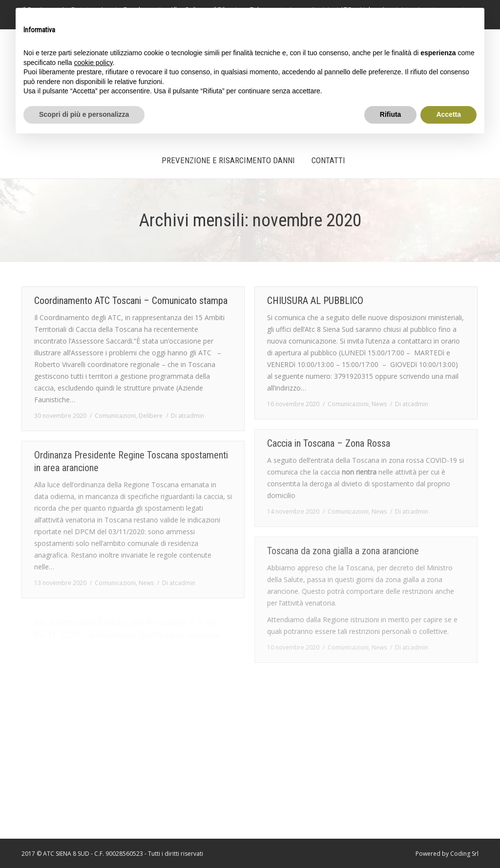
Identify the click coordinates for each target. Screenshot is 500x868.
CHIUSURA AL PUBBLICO (315, 301)
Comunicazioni (115, 416)
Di (187, 416)
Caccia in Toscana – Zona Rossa (329, 443)
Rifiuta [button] (391, 114)
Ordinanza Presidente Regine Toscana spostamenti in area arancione (131, 461)
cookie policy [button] (94, 63)
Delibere (151, 416)
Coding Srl (464, 854)
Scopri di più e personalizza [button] (84, 114)
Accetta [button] (448, 114)
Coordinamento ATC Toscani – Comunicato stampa (131, 301)
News (379, 404)
